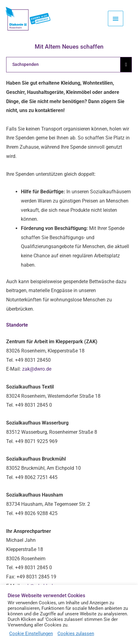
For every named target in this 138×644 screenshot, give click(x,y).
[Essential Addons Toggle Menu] (126, 65)
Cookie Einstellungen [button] (31, 634)
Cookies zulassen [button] (76, 634)
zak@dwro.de (37, 369)
